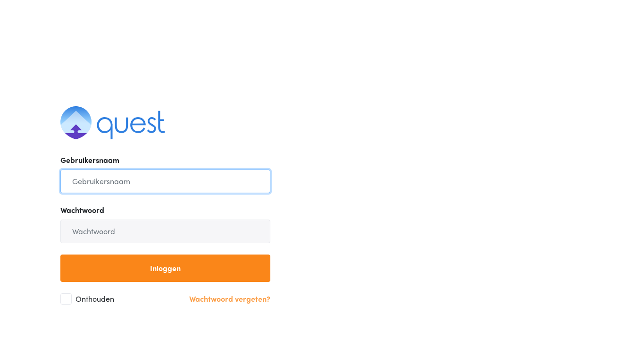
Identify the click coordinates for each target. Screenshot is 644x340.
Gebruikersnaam (90, 160)
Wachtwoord (82, 210)
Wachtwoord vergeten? (230, 299)
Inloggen (165, 268)
